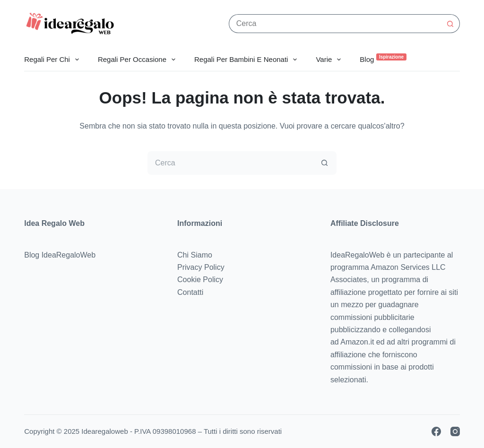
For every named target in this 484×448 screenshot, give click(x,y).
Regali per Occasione (138, 60)
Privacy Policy (201, 267)
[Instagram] (455, 431)
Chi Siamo (195, 255)
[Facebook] (436, 431)
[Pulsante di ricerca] (450, 24)
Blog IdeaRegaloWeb (60, 255)
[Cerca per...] (335, 24)
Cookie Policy (200, 280)
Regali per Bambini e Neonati (247, 60)
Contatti (190, 292)
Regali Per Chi (53, 60)
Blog (383, 58)
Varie (330, 60)
